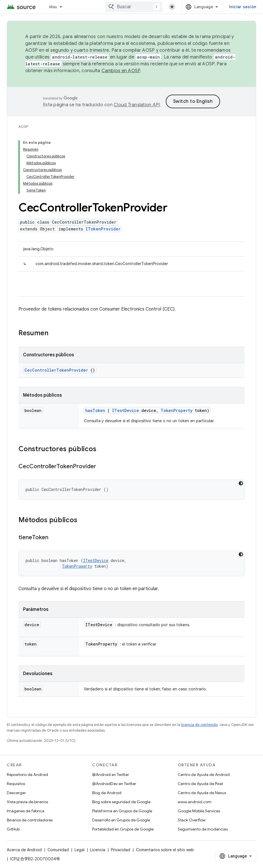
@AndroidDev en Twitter (114, 784)
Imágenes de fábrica (26, 811)
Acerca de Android (24, 850)
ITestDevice (126, 410)
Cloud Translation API (137, 105)
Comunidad (58, 850)
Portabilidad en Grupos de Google (123, 829)
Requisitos (16, 784)
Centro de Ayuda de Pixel (200, 784)
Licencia (98, 850)
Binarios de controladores (30, 820)
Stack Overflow (192, 820)
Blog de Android (107, 793)
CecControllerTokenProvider (56, 370)
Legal (79, 850)
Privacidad (121, 850)
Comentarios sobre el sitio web (165, 850)
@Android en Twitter (111, 775)
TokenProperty (177, 410)
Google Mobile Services (199, 811)
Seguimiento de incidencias (203, 829)
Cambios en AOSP (121, 71)
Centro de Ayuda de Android (204, 775)
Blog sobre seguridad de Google (121, 802)
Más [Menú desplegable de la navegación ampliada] (53, 7)
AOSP (23, 127)
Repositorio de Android (27, 775)
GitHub (13, 829)
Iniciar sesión (243, 7)
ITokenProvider (103, 229)
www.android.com (195, 802)
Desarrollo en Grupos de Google (121, 820)
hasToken (95, 410)
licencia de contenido (199, 725)
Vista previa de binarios (27, 802)
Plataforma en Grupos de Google (122, 811)
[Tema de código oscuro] (241, 483)
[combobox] (134, 7)
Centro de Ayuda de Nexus (202, 793)
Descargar (16, 793)
